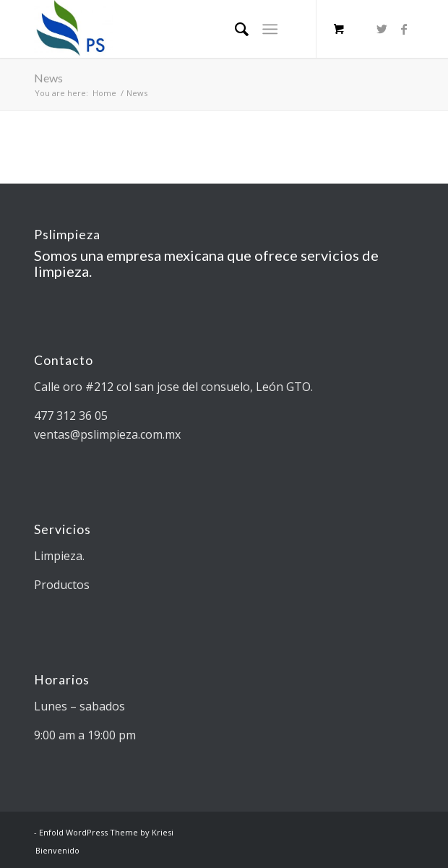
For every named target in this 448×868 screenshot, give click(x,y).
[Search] (234, 29)
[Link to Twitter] (382, 29)
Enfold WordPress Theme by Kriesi (106, 832)
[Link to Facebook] (404, 29)
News (48, 78)
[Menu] (270, 29)
